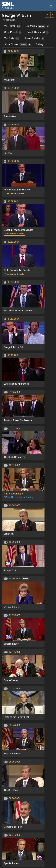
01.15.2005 (15, 392)
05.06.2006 (15, 762)
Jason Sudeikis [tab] (34, 38)
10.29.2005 (15, 579)
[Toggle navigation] (51, 5)
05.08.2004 (13, 125)
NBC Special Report (14, 494)
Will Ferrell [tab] (12, 26)
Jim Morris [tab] (37, 26)
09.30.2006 (15, 798)
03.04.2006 (15, 725)
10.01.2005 (15, 465)
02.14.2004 (13, 51)
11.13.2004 (13, 319)
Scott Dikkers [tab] (18, 45)
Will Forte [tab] (12, 38)
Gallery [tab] (40, 45)
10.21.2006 (15, 835)
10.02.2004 (13, 161)
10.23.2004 (13, 242)
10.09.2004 (13, 202)
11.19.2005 (15, 615)
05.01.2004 (13, 88)
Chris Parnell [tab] (13, 32)
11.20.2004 (13, 355)
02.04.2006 (15, 689)
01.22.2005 (15, 429)
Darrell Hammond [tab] (38, 32)
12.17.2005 (15, 652)
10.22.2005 (15, 542)
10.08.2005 (15, 506)
